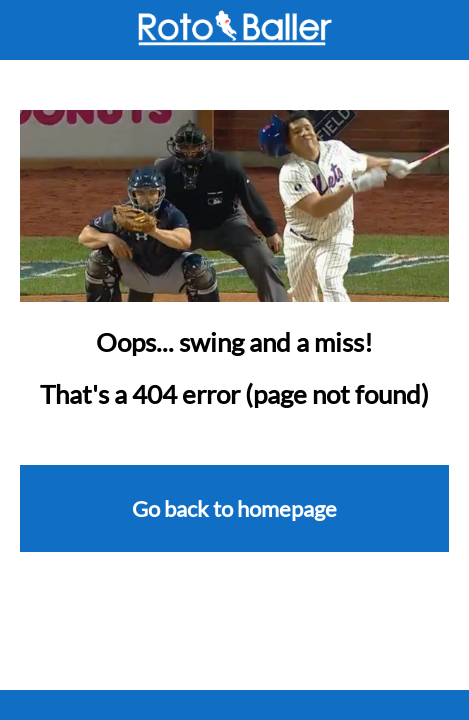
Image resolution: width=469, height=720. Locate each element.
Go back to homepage (234, 508)
